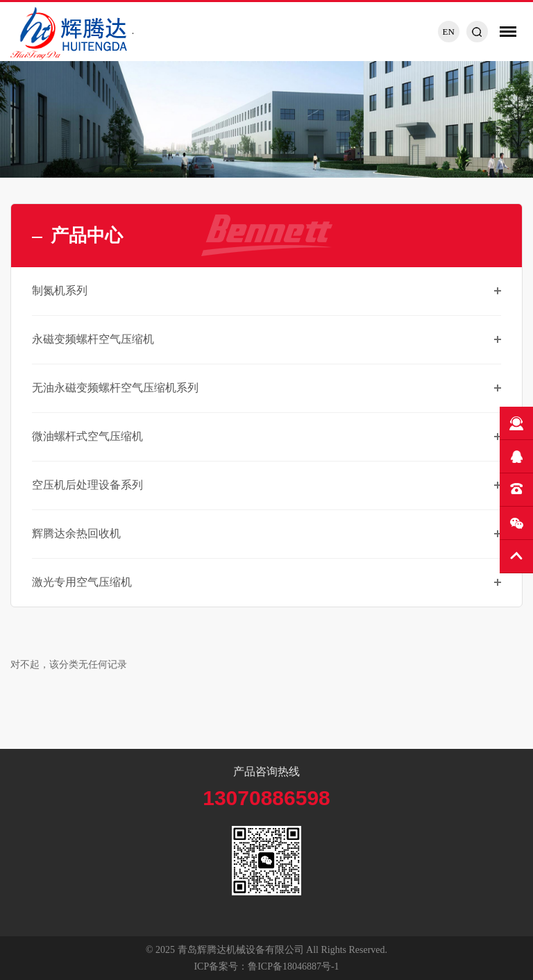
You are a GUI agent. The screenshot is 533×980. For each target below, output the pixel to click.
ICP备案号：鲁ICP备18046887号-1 (266, 966)
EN (448, 32)
